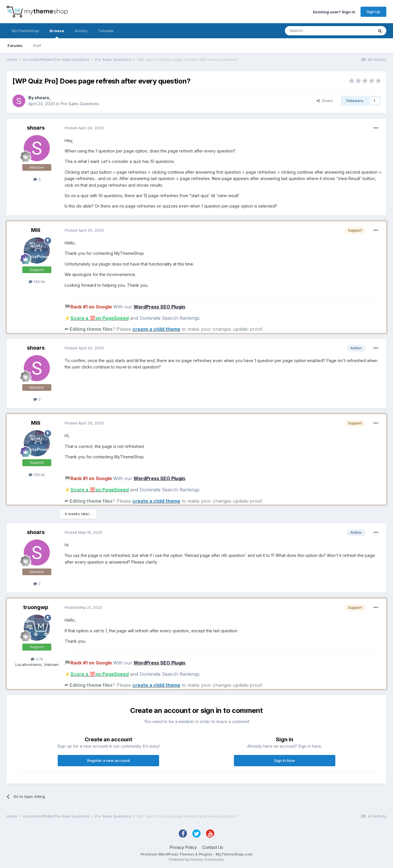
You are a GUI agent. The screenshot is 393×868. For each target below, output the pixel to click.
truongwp (36, 607)
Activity (81, 31)
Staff (37, 46)
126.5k (37, 282)
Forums (15, 46)
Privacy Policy (183, 847)
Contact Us (213, 847)
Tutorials (106, 31)
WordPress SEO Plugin (159, 307)
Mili (36, 230)
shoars (42, 98)
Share (325, 101)
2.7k (37, 659)
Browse (57, 33)
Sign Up (373, 12)
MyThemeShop (26, 31)
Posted (84, 128)
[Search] (314, 31)
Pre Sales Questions (80, 104)
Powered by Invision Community (196, 859)
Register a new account (109, 760)
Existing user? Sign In (334, 12)
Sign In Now (285, 760)
